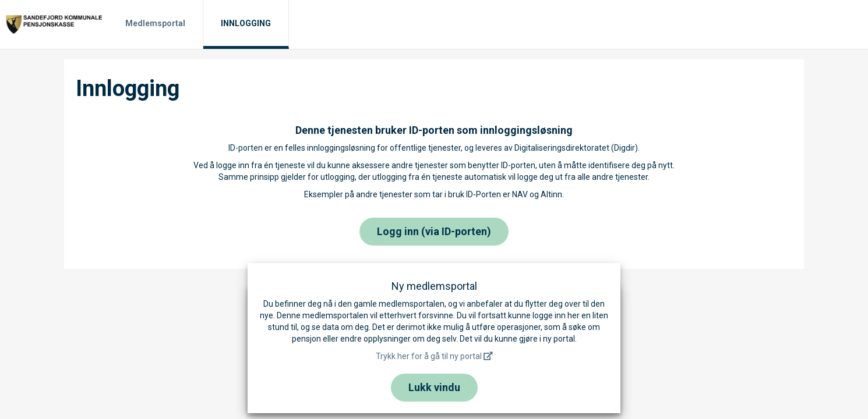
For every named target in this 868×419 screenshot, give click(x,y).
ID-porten (246, 148)
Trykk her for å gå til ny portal (434, 356)
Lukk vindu (434, 387)
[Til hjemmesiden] (54, 24)
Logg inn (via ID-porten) (434, 231)
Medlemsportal (155, 23)
